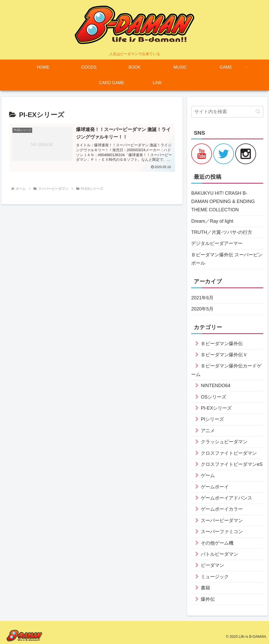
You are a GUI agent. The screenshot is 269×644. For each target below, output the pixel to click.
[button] (258, 111)
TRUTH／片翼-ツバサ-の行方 (222, 232)
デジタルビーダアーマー (217, 243)
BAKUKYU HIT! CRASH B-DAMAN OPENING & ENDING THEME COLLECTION (223, 202)
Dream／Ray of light (212, 221)
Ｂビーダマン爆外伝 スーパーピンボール (227, 259)
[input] (227, 112)
